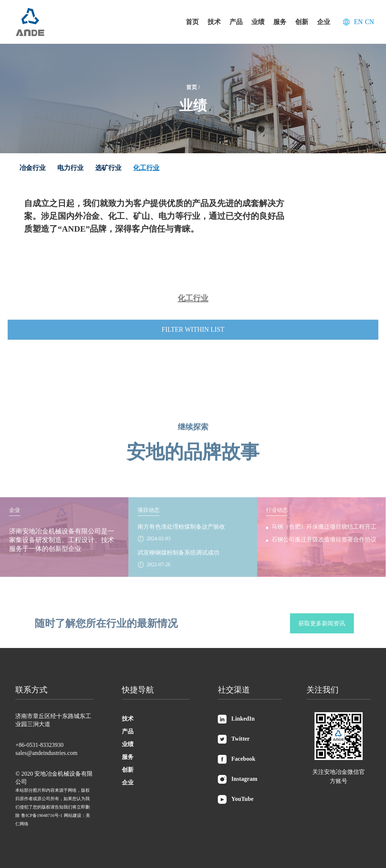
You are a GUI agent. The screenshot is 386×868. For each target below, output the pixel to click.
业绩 (258, 22)
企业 (324, 22)
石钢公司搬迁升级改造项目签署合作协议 (324, 544)
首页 (192, 22)
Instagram (238, 779)
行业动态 (277, 514)
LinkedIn (236, 719)
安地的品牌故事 (193, 447)
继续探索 (193, 423)
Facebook (237, 759)
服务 (280, 22)
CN (369, 22)
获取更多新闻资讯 (326, 623)
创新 (302, 22)
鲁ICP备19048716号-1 (42, 815)
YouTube (236, 799)
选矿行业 (108, 168)
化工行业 (146, 168)
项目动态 (148, 514)
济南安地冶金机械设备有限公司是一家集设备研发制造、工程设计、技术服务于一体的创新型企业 (62, 544)
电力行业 (70, 168)
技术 (214, 22)
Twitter (234, 739)
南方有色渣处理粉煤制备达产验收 (181, 531)
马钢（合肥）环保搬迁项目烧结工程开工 (324, 531)
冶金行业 (32, 168)
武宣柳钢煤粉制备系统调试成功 (178, 557)
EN (358, 22)
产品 (236, 22)
